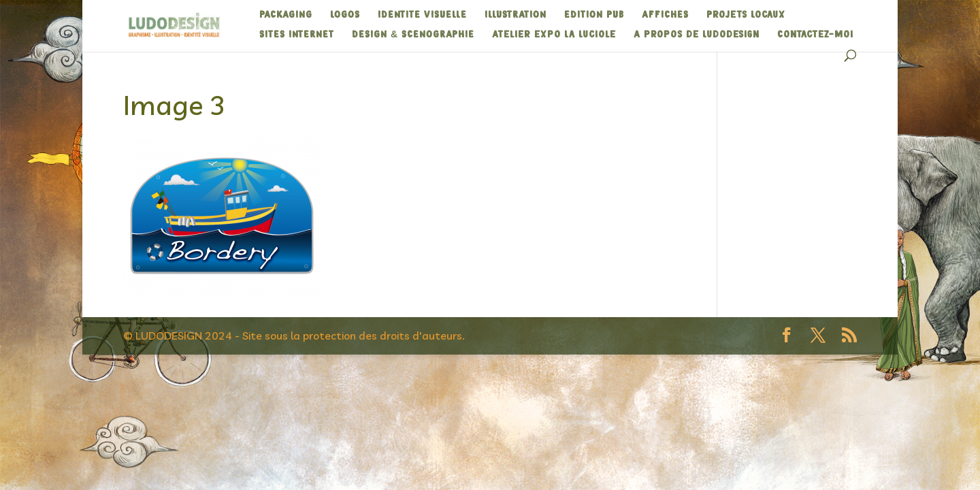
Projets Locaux (746, 15)
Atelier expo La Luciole (554, 35)
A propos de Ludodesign (697, 35)
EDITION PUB (594, 15)
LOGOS (345, 15)
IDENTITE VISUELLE (422, 15)
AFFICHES (665, 15)
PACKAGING (286, 15)
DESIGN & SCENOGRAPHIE (413, 35)
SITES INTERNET (297, 35)
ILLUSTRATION (516, 15)
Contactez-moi (815, 35)
